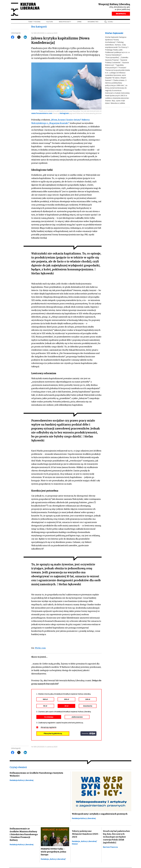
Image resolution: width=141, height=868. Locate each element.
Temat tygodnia (34, 22)
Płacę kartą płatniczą (53, 734)
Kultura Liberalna (26, 9)
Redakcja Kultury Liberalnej (22, 781)
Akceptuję (49, 728)
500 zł (45, 700)
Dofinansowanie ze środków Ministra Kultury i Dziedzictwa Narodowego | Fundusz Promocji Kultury (24, 833)
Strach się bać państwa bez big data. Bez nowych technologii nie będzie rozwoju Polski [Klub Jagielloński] (116, 837)
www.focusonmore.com (42, 114)
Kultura (50, 22)
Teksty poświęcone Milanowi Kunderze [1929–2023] (86, 834)
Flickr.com (40, 648)
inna (88, 706)
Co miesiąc (49, 717)
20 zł (66, 706)
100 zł (88, 700)
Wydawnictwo (93, 22)
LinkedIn (25, 38)
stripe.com (88, 734)
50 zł (45, 706)
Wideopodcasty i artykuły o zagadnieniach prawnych (99, 814)
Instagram (64, 114)
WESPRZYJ (121, 14)
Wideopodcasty (65, 22)
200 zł (66, 700)
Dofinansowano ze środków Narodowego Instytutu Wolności (35, 775)
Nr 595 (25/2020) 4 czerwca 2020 (44, 34)
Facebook (13, 38)
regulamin (53, 728)
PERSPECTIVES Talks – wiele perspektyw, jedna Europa (53, 852)
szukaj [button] (110, 22)
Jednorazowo (77, 717)
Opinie (79, 22)
